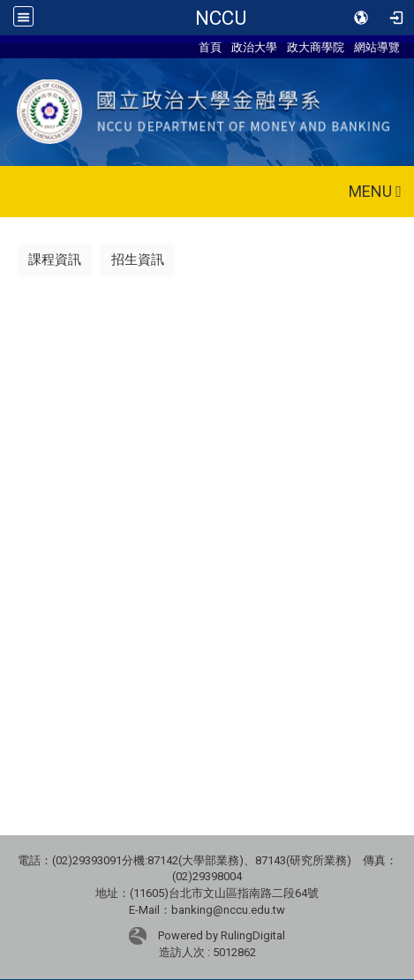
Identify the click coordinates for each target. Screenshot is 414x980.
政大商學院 (316, 47)
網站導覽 (377, 47)
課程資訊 (55, 260)
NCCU (221, 18)
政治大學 (254, 47)
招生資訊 (138, 260)
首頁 (210, 47)
